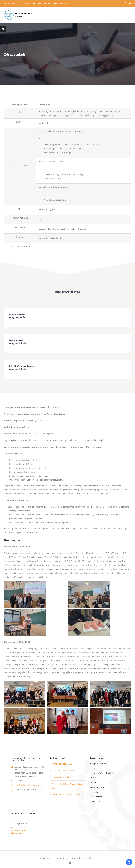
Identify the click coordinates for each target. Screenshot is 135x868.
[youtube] (130, 3)
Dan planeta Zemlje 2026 (63, 770)
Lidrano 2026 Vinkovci (62, 777)
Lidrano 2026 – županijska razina (67, 795)
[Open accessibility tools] (129, 862)
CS (94, 858)
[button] (66, 3)
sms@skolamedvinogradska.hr (28, 785)
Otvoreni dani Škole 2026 (18, 832)
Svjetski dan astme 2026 (63, 764)
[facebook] (125, 3)
